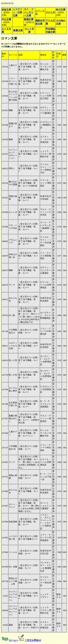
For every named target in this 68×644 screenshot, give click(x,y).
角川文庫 (61, 10)
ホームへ (14, 640)
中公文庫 (6, 19)
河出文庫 (50, 12)
